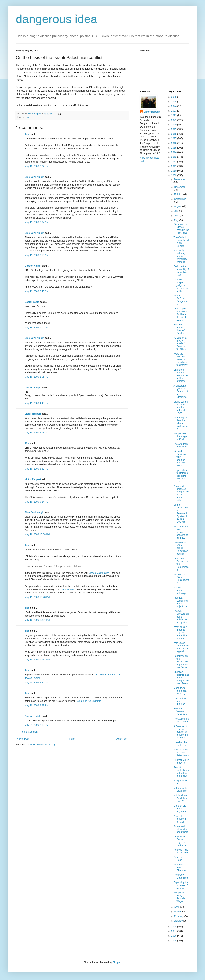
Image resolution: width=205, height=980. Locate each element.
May (177, 220)
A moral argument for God (180, 819)
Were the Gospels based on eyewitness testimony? (181, 360)
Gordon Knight (33, 266)
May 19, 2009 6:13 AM (36, 255)
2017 (174, 138)
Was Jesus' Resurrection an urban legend (181, 647)
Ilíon (27, 134)
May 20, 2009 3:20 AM (36, 683)
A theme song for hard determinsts (181, 753)
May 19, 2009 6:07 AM (36, 222)
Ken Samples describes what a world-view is (181, 423)
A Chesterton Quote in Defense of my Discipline (181, 391)
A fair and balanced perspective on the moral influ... (181, 493)
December (179, 179)
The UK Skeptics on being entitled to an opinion (181, 617)
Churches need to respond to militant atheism (181, 376)
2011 (174, 166)
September (180, 199)
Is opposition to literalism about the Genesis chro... (181, 476)
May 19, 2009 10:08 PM (37, 534)
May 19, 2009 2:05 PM (37, 377)
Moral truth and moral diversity (180, 691)
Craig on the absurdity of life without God (181, 271)
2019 (174, 129)
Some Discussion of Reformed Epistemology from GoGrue (181, 513)
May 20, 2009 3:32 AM (36, 705)
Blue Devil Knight (34, 177)
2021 (174, 120)
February (179, 916)
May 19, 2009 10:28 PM (37, 597)
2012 (174, 162)
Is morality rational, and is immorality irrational (180, 256)
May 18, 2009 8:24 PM (37, 166)
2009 (174, 175)
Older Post (122, 739)
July (177, 211)
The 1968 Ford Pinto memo (181, 720)
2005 (174, 941)
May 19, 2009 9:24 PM (37, 502)
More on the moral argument (180, 809)
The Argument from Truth (181, 445)
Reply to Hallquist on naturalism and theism (181, 772)
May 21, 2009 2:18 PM (37, 725)
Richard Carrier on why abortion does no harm (180, 458)
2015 (174, 148)
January (179, 921)
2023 (174, 111)
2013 (174, 157)
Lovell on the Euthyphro (180, 744)
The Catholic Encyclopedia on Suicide (181, 242)
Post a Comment (29, 732)
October (179, 194)
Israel (27, 117)
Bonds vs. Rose (179, 859)
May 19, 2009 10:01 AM (37, 328)
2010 (174, 171)
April (177, 907)
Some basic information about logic (181, 829)
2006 (174, 936)
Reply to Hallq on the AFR (181, 851)
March (178, 912)
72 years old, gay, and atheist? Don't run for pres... (180, 344)
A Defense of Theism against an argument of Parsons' (181, 732)
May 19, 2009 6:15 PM (37, 433)
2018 (174, 134)
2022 (174, 115)
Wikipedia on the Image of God (180, 436)
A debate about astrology (180, 590)
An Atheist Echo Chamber (180, 867)
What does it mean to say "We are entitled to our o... (181, 633)
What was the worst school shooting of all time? (181, 532)
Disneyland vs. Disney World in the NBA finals (181, 228)
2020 (174, 125)
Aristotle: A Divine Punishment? (181, 579)
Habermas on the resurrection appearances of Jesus (181, 662)
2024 (174, 106)
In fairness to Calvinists (180, 789)
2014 (174, 152)
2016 (174, 143)
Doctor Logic (32, 302)
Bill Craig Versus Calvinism (180, 711)
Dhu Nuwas (68, 589)
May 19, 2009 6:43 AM (36, 291)
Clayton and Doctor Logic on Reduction (180, 841)
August (178, 206)
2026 (174, 97)
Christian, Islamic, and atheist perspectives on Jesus (181, 678)
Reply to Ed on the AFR (181, 761)
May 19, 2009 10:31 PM (37, 620)
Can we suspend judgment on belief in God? (181, 285)
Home (73, 739)
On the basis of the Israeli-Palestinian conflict (181, 548)
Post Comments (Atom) (42, 745)
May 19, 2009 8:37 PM (37, 469)
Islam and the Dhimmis (89, 701)
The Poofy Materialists (181, 876)
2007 (174, 931)
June (177, 216)
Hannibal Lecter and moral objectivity (181, 602)
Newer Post (23, 739)
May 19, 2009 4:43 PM (37, 403)
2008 (174, 927)
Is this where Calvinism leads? (180, 798)
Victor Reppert (33, 414)
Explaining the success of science (181, 885)
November (179, 187)
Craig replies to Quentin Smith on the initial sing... (180, 314)
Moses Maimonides (99, 573)
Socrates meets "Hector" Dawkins (179, 329)
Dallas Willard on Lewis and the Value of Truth (181, 407)
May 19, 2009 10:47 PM (37, 660)
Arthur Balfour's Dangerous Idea (181, 300)
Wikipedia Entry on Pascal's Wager (179, 897)
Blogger (117, 962)
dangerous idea (57, 19)
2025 (174, 102)
